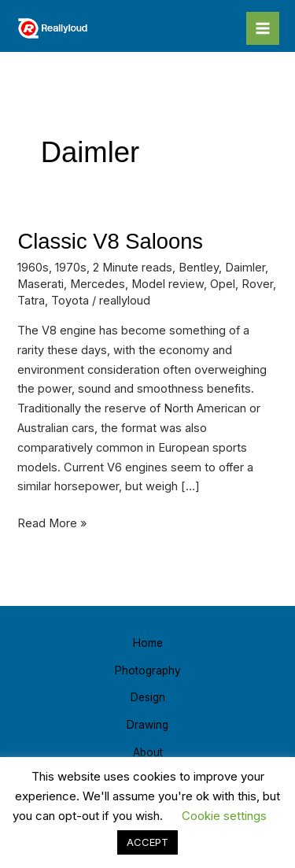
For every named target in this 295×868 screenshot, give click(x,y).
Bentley (199, 268)
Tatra (31, 301)
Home (148, 643)
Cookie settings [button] (224, 816)
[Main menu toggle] (263, 28)
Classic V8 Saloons (110, 241)
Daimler (245, 268)
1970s (71, 268)
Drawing (147, 725)
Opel (223, 284)
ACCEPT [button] (147, 842)
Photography (148, 670)
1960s (33, 268)
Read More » (52, 522)
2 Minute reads (133, 268)
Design (148, 697)
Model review (168, 284)
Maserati (41, 284)
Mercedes (98, 284)
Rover (257, 284)
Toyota (70, 301)
